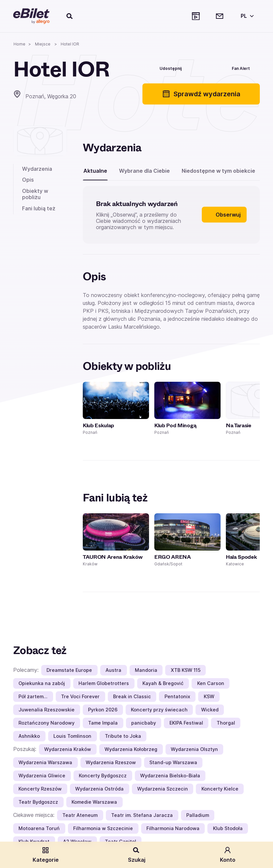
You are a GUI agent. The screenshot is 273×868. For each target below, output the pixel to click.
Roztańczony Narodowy (46, 723)
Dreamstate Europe (69, 670)
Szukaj (137, 855)
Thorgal (226, 723)
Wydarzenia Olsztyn (194, 749)
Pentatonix (177, 696)
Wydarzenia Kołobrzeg (131, 749)
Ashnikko (29, 736)
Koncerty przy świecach (159, 710)
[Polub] (202, 68)
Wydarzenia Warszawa (45, 762)
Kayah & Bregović (163, 683)
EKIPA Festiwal (186, 723)
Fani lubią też (39, 208)
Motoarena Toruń (39, 828)
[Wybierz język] (246, 16)
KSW (209, 696)
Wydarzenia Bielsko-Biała (170, 776)
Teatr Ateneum (80, 815)
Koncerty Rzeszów (40, 789)
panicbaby (144, 723)
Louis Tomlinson (72, 736)
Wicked (210, 710)
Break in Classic (132, 696)
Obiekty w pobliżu (35, 194)
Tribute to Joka (123, 736)
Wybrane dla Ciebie (144, 171)
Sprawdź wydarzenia (201, 94)
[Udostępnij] (166, 68)
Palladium (198, 815)
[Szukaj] (70, 16)
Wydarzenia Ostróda (99, 789)
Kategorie (46, 855)
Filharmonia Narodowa (173, 828)
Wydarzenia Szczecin (163, 789)
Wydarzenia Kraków (68, 749)
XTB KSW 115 (186, 670)
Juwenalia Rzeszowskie (46, 710)
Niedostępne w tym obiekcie (218, 171)
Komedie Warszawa (94, 802)
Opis (28, 180)
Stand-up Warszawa (173, 762)
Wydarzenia (37, 169)
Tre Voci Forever (80, 696)
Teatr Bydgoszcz (38, 802)
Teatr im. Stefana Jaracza (142, 815)
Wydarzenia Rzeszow (111, 762)
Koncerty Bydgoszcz (103, 776)
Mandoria (146, 670)
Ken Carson (211, 683)
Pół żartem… (33, 696)
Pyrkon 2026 (103, 710)
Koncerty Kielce (220, 789)
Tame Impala (103, 723)
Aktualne (95, 171)
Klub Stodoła (228, 828)
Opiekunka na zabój (42, 683)
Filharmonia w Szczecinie (103, 828)
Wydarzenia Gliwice (42, 776)
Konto (228, 855)
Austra (113, 670)
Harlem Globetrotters (104, 683)
